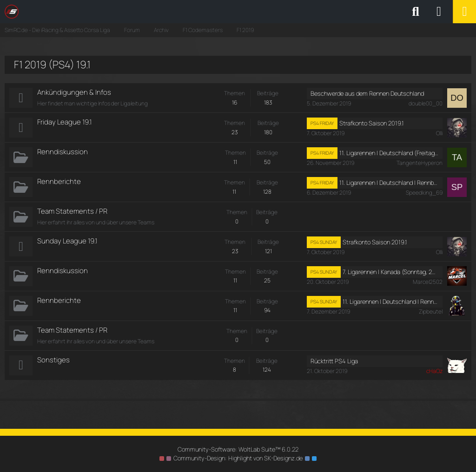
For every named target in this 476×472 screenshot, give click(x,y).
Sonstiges (53, 360)
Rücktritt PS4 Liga (334, 361)
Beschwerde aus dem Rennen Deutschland (367, 93)
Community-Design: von (238, 458)
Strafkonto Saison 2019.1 (372, 123)
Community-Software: (238, 449)
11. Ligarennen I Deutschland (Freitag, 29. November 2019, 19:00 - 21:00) (389, 153)
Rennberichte (59, 181)
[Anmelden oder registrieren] (439, 12)
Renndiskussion (63, 152)
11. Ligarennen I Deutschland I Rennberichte (389, 183)
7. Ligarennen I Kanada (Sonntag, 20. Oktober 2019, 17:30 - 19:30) (391, 272)
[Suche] (416, 12)
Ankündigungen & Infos (74, 92)
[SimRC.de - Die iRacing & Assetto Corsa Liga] (86, 12)
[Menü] (464, 12)
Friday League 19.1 (64, 122)
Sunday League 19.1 (67, 241)
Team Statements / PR (72, 211)
